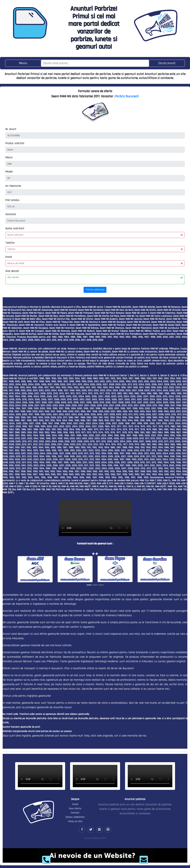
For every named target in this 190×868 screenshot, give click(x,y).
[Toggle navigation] (23, 63)
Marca (9, 157)
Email (9, 257)
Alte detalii (12, 271)
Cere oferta (75, 809)
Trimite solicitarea (95, 290)
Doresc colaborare (75, 817)
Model (9, 172)
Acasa (75, 804)
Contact (75, 813)
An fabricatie (13, 186)
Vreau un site (75, 821)
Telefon (10, 243)
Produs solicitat (15, 143)
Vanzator (11, 214)
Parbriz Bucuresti (127, 96)
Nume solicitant (15, 228)
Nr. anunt (11, 129)
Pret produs (12, 200)
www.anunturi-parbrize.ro (16, 307)
